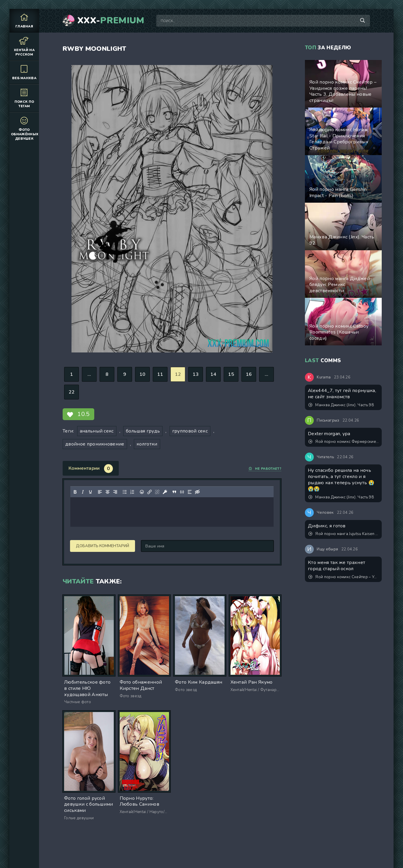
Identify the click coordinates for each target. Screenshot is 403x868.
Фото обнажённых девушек (25, 128)
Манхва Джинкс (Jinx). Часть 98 (341, 405)
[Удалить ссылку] (157, 492)
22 (72, 392)
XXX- (111, 21)
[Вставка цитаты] (174, 492)
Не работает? (265, 469)
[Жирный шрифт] (75, 492)
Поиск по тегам (24, 98)
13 (196, 374)
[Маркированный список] (125, 492)
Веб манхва (24, 72)
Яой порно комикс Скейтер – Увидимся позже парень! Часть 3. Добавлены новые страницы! (344, 577)
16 (249, 374)
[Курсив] (83, 492)
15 (231, 374)
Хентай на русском (24, 46)
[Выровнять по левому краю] (100, 492)
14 (213, 374)
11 (160, 374)
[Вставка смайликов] (142, 492)
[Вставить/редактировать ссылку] (149, 492)
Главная (24, 21)
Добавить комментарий (103, 546)
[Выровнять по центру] (108, 492)
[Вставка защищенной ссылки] (165, 492)
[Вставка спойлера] (190, 492)
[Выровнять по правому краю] (115, 492)
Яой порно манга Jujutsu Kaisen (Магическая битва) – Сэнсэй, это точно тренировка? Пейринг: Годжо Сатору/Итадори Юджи (344, 534)
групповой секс (190, 431)
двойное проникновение (95, 444)
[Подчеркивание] (90, 492)
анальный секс (97, 431)
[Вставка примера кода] (182, 492)
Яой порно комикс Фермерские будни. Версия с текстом (344, 442)
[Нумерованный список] (132, 492)
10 (143, 374)
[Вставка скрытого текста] (197, 492)
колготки (147, 444)
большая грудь (143, 431)
